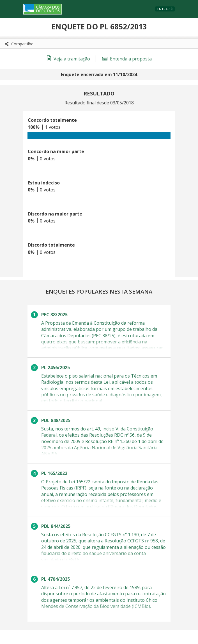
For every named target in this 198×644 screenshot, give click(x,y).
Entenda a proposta (127, 59)
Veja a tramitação (68, 59)
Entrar (164, 9)
